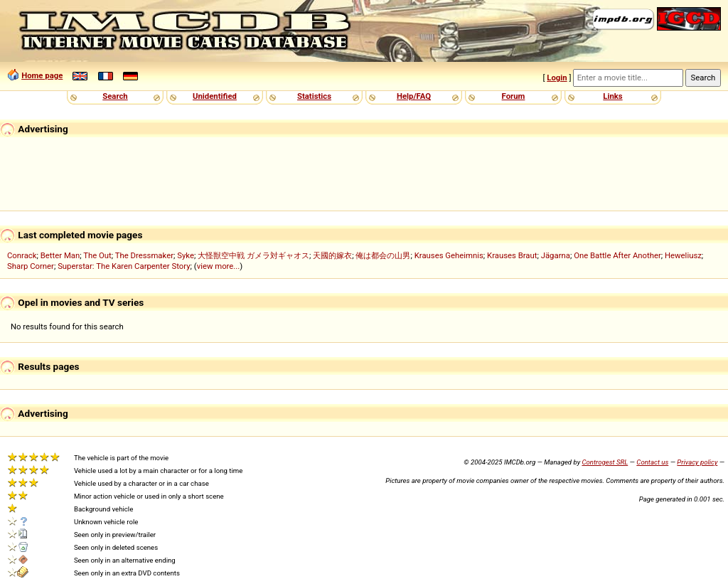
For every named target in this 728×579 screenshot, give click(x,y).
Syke (186, 255)
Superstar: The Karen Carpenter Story (124, 266)
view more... (219, 266)
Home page (42, 75)
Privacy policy (697, 462)
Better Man (60, 255)
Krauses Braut (512, 255)
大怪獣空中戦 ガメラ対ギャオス (253, 255)
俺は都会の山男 (383, 255)
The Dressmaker (144, 255)
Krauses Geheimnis (449, 255)
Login (557, 78)
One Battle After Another (617, 255)
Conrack (22, 255)
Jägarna (556, 255)
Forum (514, 96)
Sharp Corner (31, 266)
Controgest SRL (605, 462)
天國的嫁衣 (332, 255)
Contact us (652, 462)
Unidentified (215, 96)
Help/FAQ (414, 96)
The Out (97, 255)
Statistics (314, 96)
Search (115, 96)
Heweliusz (683, 255)
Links (612, 96)
